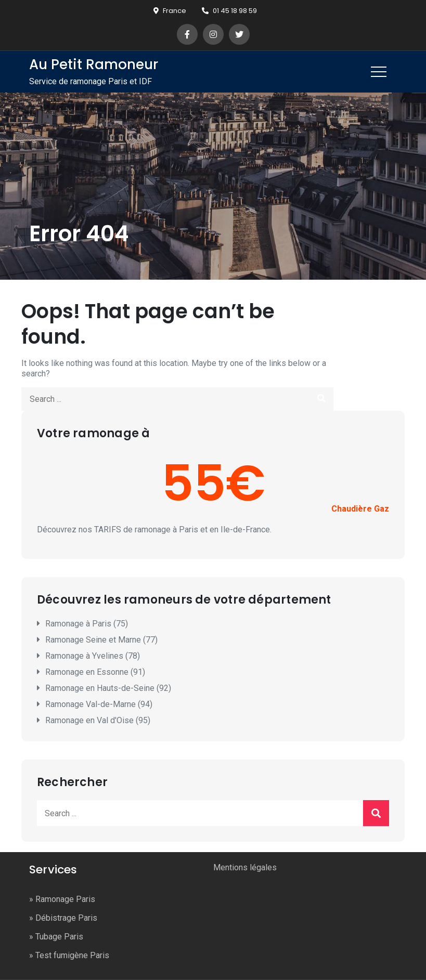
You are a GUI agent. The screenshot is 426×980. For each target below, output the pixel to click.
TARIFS (108, 530)
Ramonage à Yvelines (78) (93, 656)
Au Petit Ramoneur (94, 64)
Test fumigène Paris (72, 955)
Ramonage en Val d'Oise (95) (98, 720)
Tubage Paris (59, 937)
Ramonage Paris (65, 899)
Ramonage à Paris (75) (87, 624)
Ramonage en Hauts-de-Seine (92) (108, 688)
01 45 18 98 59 (229, 11)
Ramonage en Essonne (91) (95, 672)
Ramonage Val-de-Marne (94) (99, 704)
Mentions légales (245, 867)
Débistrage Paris (66, 918)
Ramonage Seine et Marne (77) (101, 640)
